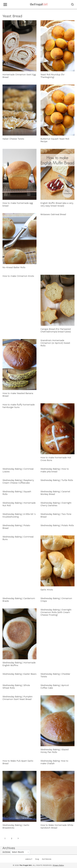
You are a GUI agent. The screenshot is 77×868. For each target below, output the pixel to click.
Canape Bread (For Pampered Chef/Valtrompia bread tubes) (56, 330)
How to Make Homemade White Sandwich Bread (57, 826)
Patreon (47, 859)
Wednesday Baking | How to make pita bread (55, 470)
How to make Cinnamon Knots (18, 276)
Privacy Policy (58, 865)
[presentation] (20, 46)
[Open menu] (5, 4)
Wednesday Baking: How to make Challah (54, 762)
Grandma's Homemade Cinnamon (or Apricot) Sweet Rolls (55, 343)
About (29, 859)
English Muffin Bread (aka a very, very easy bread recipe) (57, 204)
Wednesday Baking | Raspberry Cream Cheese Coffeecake (18, 481)
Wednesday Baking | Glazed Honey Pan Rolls (54, 751)
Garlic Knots (47, 590)
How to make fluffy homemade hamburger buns (19, 406)
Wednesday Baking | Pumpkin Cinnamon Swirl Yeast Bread (18, 698)
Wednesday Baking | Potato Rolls (57, 525)
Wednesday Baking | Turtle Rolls (57, 480)
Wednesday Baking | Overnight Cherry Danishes (56, 504)
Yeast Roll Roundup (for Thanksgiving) (52, 76)
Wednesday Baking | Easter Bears (19, 674)
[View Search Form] (72, 5)
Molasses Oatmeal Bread (53, 214)
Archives (6, 852)
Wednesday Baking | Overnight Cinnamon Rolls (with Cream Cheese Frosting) (56, 612)
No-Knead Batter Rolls (14, 267)
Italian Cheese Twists (13, 139)
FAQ (37, 859)
